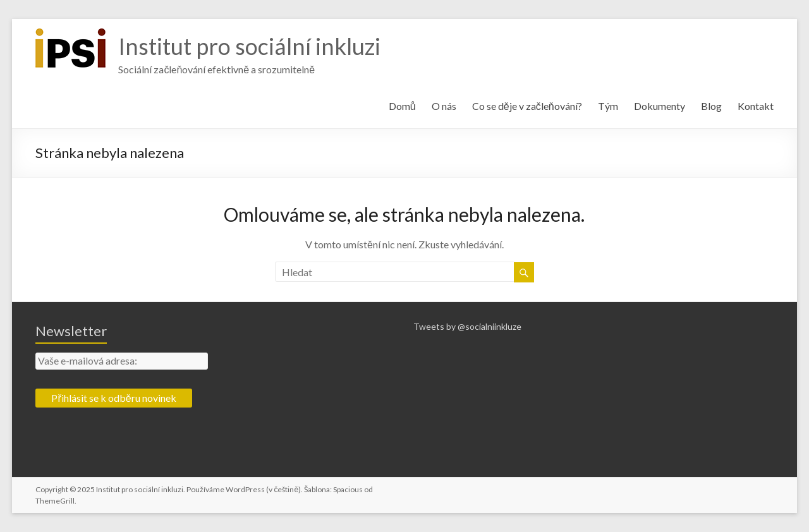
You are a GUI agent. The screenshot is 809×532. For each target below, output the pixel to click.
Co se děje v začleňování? (527, 106)
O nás (444, 106)
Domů (402, 106)
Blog (711, 106)
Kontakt (756, 106)
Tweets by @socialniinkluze (467, 326)
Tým (608, 106)
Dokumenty (660, 106)
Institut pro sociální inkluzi (249, 46)
